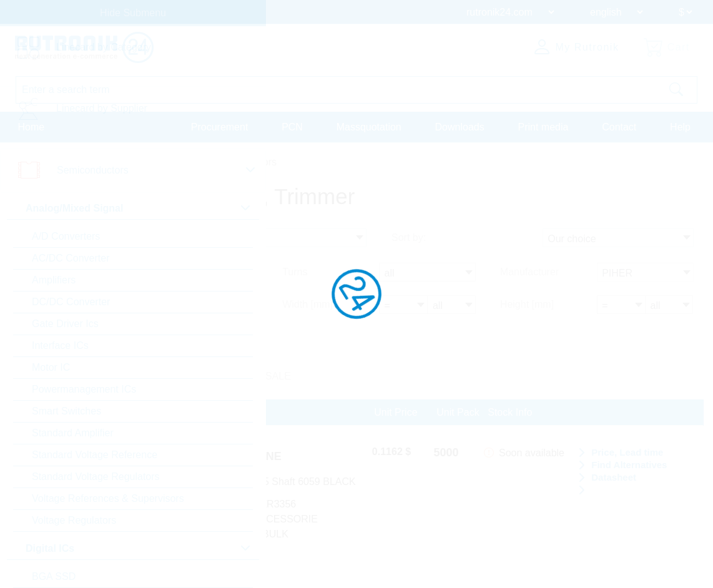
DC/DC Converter (71, 302)
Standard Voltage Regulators (96, 477)
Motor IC (51, 367)
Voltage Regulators (74, 520)
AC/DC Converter (71, 258)
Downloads (460, 127)
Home (32, 127)
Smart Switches (66, 411)
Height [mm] (527, 304)
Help (680, 127)
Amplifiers (54, 280)
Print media (543, 127)
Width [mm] (307, 304)
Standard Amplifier (73, 433)
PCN (292, 127)
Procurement (220, 127)
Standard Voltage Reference (95, 455)
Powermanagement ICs (84, 389)
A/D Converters (66, 236)
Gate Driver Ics (65, 324)
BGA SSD (54, 576)
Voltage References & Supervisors (108, 498)
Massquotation (369, 127)
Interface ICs (60, 345)
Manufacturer (529, 272)
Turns (295, 272)
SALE (278, 376)
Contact (619, 127)
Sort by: (409, 238)
